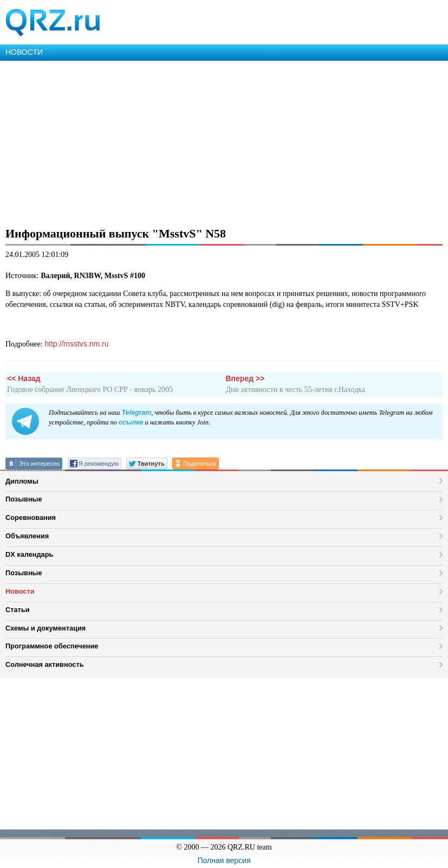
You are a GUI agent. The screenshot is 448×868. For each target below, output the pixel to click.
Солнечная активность (45, 664)
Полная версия (224, 860)
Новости (20, 591)
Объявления (27, 536)
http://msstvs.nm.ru (76, 344)
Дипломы (22, 481)
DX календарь (29, 554)
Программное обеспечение (52, 646)
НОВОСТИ (24, 52)
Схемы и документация (46, 628)
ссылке (131, 422)
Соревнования (31, 517)
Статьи (18, 610)
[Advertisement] (224, 142)
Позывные (24, 499)
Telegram (136, 413)
